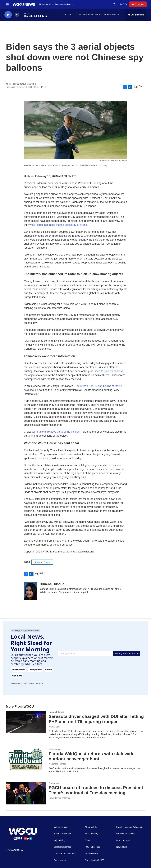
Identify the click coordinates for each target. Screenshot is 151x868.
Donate (139, 4)
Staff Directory (91, 834)
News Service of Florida (60, 798)
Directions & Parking (126, 834)
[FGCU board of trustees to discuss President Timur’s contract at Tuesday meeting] (26, 793)
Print (141, 86)
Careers (89, 840)
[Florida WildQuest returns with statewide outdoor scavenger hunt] (26, 759)
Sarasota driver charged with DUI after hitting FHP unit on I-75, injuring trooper (96, 719)
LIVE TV (123, 4)
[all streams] (136, 15)
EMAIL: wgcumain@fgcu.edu (130, 827)
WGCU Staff (54, 727)
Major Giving (59, 840)
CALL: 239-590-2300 (95, 860)
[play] (8, 15)
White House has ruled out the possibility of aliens (58, 225)
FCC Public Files (93, 847)
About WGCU (91, 827)
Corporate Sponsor (62, 847)
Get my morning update (127, 654)
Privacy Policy (91, 854)
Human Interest (56, 712)
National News (42, 562)
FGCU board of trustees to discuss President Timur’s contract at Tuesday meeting (96, 790)
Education (54, 783)
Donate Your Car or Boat (65, 854)
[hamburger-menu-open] (7, 4)
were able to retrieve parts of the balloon (56, 432)
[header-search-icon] (114, 4)
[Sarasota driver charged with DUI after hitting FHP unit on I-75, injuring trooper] (26, 722)
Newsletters (122, 847)
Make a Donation (61, 827)
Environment (55, 749)
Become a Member (62, 834)
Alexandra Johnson (58, 764)
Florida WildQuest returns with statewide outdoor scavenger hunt (91, 756)
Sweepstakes (60, 860)
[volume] (17, 15)
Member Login (123, 840)
